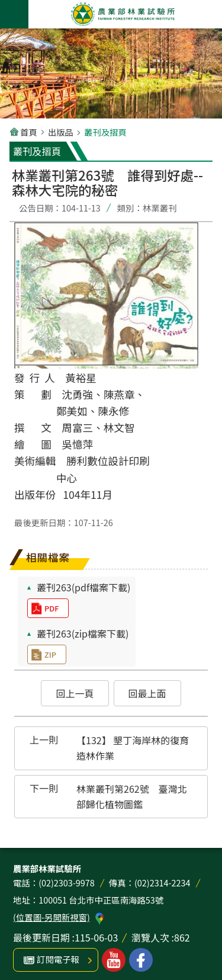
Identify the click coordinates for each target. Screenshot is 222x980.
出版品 (61, 132)
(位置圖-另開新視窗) (52, 917)
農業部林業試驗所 (123, 14)
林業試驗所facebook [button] (141, 960)
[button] (75, 693)
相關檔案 (48, 557)
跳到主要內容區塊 (6, 6)
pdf (52, 608)
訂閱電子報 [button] (58, 959)
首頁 (29, 132)
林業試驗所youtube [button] (114, 960)
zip (50, 654)
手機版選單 (14, 14)
